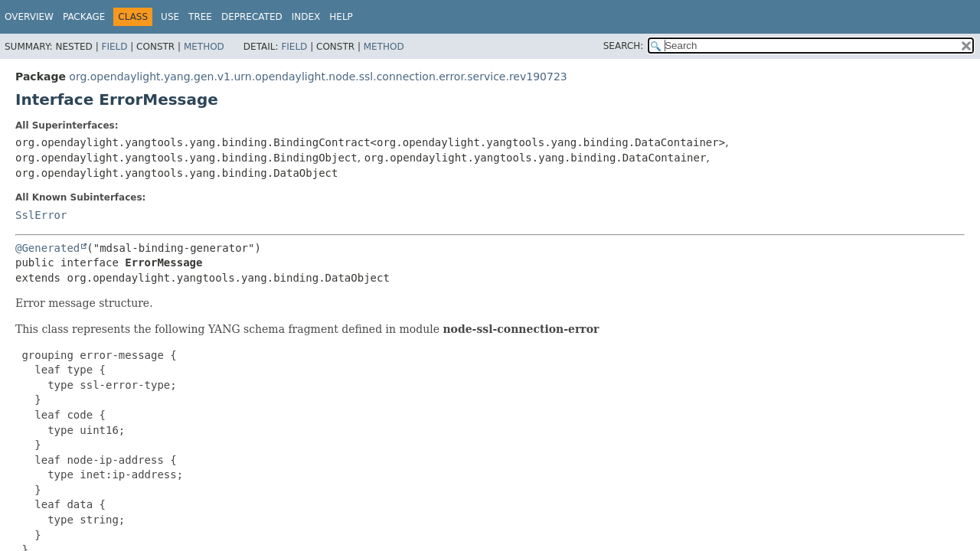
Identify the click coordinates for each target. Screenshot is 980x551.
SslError (41, 215)
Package (84, 17)
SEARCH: (624, 46)
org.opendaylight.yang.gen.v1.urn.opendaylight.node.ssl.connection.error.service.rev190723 (318, 77)
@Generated (47, 248)
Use (170, 17)
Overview (29, 17)
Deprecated (252, 17)
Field (114, 47)
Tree (200, 17)
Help (341, 17)
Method (204, 47)
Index (306, 17)
